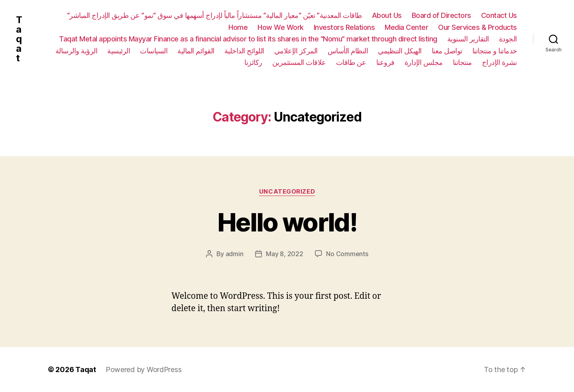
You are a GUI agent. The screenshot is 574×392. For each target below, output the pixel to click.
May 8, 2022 (284, 254)
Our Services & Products (478, 27)
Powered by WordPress (144, 369)
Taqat (19, 39)
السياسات (154, 51)
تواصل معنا (447, 51)
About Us (387, 15)
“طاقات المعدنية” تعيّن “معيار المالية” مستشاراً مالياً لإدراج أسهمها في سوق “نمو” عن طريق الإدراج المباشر (214, 15)
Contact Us (499, 15)
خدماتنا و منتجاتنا (495, 51)
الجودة (508, 39)
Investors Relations (344, 27)
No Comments (347, 254)
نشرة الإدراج (499, 62)
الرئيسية (119, 51)
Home (238, 27)
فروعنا (385, 62)
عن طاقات (351, 62)
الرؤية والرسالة (77, 51)
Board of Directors (441, 15)
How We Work (281, 27)
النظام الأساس (348, 51)
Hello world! (287, 222)
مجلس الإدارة (424, 62)
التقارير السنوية (468, 39)
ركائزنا (253, 62)
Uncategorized (287, 192)
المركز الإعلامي (296, 51)
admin (235, 254)
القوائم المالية (196, 51)
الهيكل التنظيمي (400, 51)
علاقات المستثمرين (299, 62)
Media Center (406, 27)
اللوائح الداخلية (244, 51)
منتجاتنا (462, 62)
